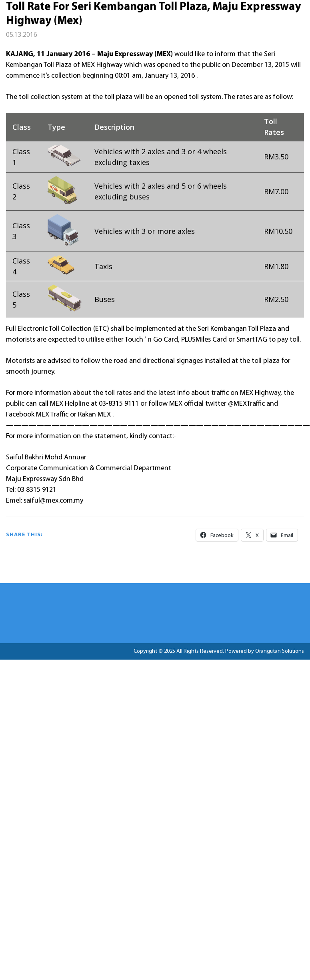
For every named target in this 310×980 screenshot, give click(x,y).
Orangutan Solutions (280, 651)
